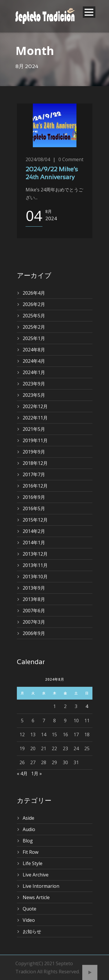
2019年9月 (34, 452)
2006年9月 (34, 633)
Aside (28, 818)
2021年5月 (34, 429)
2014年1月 (34, 543)
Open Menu (89, 12)
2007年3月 (34, 622)
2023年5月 (34, 395)
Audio (29, 829)
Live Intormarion (41, 886)
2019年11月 (35, 440)
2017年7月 (34, 474)
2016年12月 (35, 486)
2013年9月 (34, 588)
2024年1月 (34, 372)
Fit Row (31, 852)
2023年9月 (34, 384)
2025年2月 (34, 327)
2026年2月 (34, 304)
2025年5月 (34, 316)
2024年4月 (34, 361)
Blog (28, 841)
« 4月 (22, 773)
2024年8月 (34, 350)
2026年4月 (34, 293)
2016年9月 (34, 497)
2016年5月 (34, 508)
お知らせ (32, 931)
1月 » (36, 773)
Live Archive (36, 875)
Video (29, 920)
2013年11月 (35, 565)
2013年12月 (35, 554)
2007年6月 (34, 611)
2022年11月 (35, 418)
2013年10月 (35, 577)
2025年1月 (34, 338)
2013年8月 (34, 599)
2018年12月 (35, 463)
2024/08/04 (38, 159)
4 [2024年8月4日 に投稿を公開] (87, 706)
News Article (36, 897)
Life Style (33, 863)
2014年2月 (34, 531)
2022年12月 (35, 406)
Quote (30, 909)
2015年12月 (35, 520)
